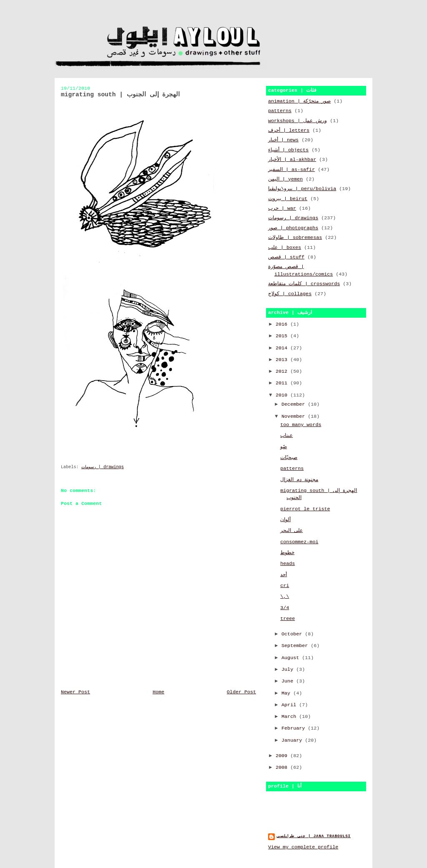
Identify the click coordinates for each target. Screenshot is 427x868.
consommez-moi (299, 542)
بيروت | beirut (288, 199)
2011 (283, 383)
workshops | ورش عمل (298, 121)
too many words (301, 425)
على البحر (291, 531)
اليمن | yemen (285, 179)
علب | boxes (285, 248)
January (293, 740)
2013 (283, 360)
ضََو (284, 447)
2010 (283, 395)
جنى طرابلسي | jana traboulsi (314, 836)
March (290, 717)
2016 (283, 324)
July (289, 670)
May (287, 693)
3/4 (285, 608)
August (292, 658)
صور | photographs (293, 228)
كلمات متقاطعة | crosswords (304, 284)
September (296, 646)
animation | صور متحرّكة (299, 101)
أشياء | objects (288, 150)
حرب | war (282, 208)
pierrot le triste (305, 509)
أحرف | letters (289, 130)
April (290, 705)
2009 (283, 756)
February (295, 728)
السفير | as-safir (291, 170)
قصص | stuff (286, 257)
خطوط (287, 553)
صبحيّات (289, 458)
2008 (283, 768)
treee (288, 619)
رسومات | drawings (103, 467)
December (295, 404)
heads (288, 564)
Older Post (241, 692)
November (295, 416)
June (289, 681)
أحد (284, 575)
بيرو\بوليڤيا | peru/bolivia (302, 189)
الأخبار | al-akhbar (292, 160)
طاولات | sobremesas (295, 238)
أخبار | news (283, 140)
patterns (280, 111)
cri (285, 586)
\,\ (285, 597)
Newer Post (75, 692)
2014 (283, 348)
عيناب (286, 436)
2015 (283, 336)
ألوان (285, 520)
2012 (283, 371)
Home (158, 692)
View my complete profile (303, 847)
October (293, 634)
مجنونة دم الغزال (299, 480)
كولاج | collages (290, 294)
